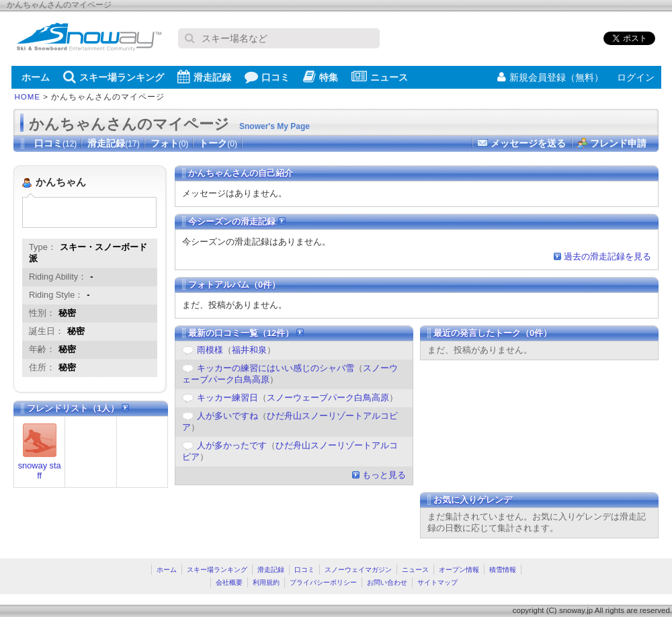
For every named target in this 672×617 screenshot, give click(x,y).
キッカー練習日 (227, 398)
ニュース (380, 77)
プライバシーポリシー (323, 582)
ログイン (636, 77)
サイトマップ (437, 582)
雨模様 (210, 350)
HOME (28, 97)
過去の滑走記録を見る (607, 256)
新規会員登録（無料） (550, 77)
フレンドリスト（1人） (78, 408)
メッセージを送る (528, 143)
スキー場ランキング (114, 77)
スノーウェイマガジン (358, 570)
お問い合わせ (387, 582)
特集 (321, 77)
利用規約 (266, 582)
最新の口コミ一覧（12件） (246, 333)
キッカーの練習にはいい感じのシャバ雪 (276, 368)
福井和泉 (249, 350)
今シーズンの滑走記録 (237, 221)
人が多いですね (227, 416)
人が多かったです (232, 445)
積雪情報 (503, 570)
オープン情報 (459, 570)
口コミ (267, 77)
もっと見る (384, 475)
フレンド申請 (618, 143)
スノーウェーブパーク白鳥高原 (328, 398)
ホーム (36, 77)
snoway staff (40, 470)
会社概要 (229, 582)
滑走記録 (204, 77)
